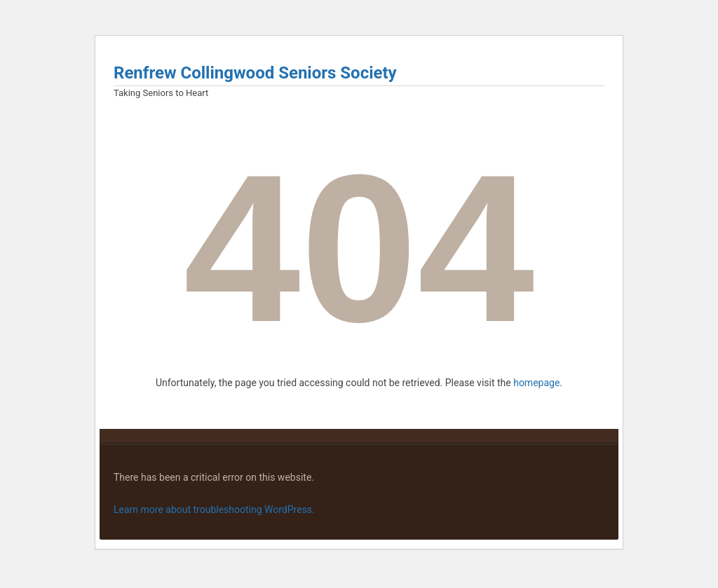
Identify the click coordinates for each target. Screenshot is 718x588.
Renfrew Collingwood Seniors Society (255, 73)
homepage (536, 383)
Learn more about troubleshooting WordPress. (214, 510)
